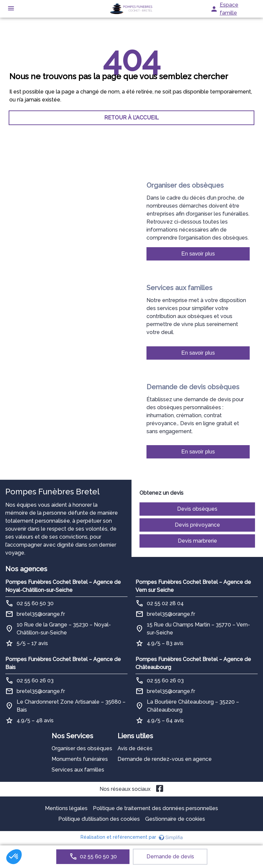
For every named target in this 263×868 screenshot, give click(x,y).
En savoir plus (198, 254)
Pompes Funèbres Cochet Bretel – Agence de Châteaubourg (193, 663)
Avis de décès (135, 748)
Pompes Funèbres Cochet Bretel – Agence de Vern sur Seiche (193, 586)
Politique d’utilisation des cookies (99, 819)
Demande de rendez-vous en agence (165, 759)
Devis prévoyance (197, 525)
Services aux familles (78, 770)
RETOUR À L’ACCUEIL (131, 118)
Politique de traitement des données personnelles (155, 808)
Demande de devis (170, 857)
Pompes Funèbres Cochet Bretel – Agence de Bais (63, 663)
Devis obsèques (197, 509)
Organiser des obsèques (82, 748)
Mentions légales (66, 808)
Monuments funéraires (80, 759)
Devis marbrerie (197, 541)
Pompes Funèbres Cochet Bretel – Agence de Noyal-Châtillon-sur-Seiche (63, 586)
